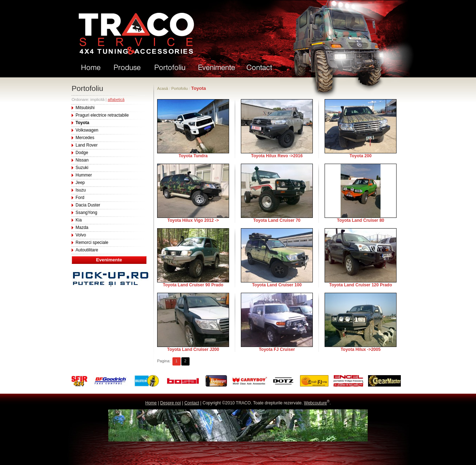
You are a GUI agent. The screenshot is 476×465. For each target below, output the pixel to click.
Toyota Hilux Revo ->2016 (277, 156)
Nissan (82, 160)
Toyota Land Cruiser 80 (361, 220)
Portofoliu (180, 88)
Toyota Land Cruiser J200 (193, 349)
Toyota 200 (361, 156)
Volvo (81, 235)
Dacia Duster (88, 205)
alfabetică (116, 99)
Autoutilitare (87, 250)
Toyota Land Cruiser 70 (277, 220)
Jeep (80, 183)
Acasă (163, 88)
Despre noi (171, 403)
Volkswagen (87, 130)
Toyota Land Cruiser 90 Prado (193, 285)
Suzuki (82, 168)
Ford (80, 198)
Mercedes (85, 138)
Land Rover (87, 145)
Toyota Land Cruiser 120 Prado (361, 285)
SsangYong (86, 213)
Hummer (84, 175)
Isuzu (81, 190)
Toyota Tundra (193, 156)
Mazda (82, 228)
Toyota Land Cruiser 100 (277, 285)
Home (151, 403)
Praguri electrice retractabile (102, 115)
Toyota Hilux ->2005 (361, 349)
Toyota (82, 123)
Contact (192, 403)
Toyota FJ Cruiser (277, 349)
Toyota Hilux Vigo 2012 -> (193, 220)
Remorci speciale (92, 242)
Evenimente (109, 260)
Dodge (82, 153)
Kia (79, 220)
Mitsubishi (85, 108)
